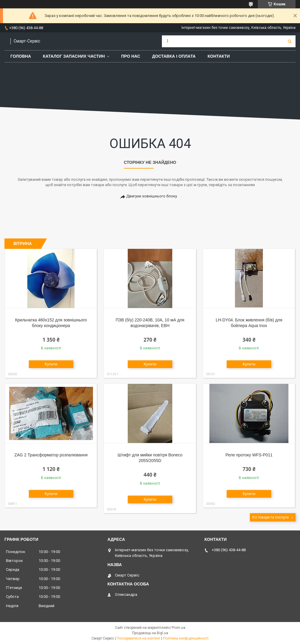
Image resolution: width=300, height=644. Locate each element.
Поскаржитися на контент (139, 638)
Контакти (219, 56)
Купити (51, 364)
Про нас (131, 56)
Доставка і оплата (174, 56)
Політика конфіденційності (186, 638)
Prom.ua (179, 628)
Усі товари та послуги (270, 517)
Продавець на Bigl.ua (150, 633)
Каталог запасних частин (74, 56)
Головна (21, 56)
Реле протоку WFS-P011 (249, 455)
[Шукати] (290, 41)
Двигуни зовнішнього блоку (152, 196)
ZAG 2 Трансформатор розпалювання (51, 455)
